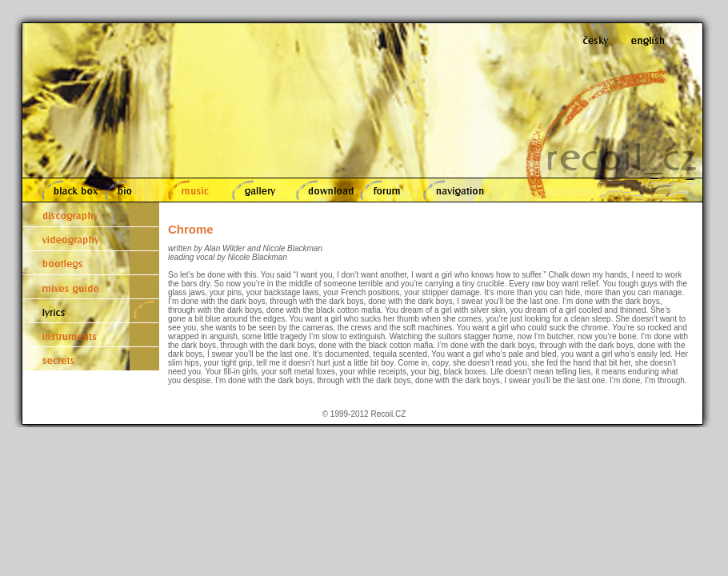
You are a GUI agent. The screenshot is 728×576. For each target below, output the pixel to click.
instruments (91, 334)
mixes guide (91, 286)
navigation (456, 190)
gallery (255, 190)
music (192, 190)
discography (91, 214)
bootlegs (91, 262)
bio (129, 190)
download (321, 190)
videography (91, 238)
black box (67, 190)
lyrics (91, 310)
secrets (91, 358)
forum (386, 190)
